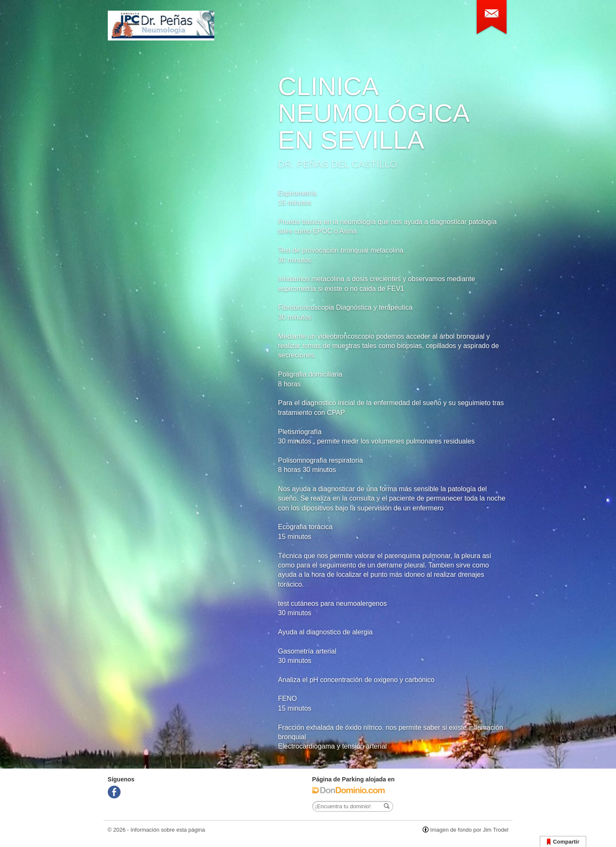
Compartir (563, 842)
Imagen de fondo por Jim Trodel (469, 830)
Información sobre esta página (168, 830)
